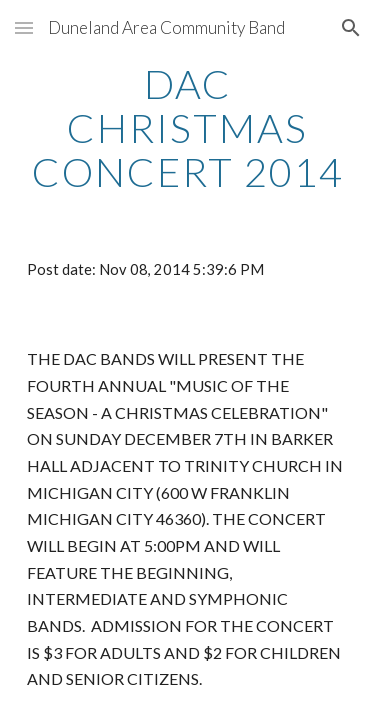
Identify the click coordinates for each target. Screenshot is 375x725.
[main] (188, 128)
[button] (24, 27)
